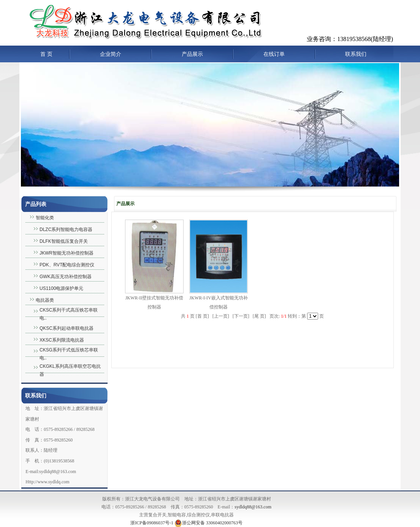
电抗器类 (45, 300)
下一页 (241, 316)
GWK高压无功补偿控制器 (66, 277)
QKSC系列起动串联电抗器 (67, 328)
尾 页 (259, 316)
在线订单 (274, 54)
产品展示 (192, 54)
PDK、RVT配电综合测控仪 (67, 265)
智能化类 (45, 218)
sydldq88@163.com (253, 507)
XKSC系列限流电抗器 (62, 340)
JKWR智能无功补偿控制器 (67, 253)
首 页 (46, 54)
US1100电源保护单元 (61, 288)
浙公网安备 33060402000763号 (208, 523)
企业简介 (111, 54)
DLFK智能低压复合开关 (64, 241)
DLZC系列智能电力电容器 (66, 229)
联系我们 (356, 54)
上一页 (221, 316)
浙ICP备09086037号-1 (152, 523)
